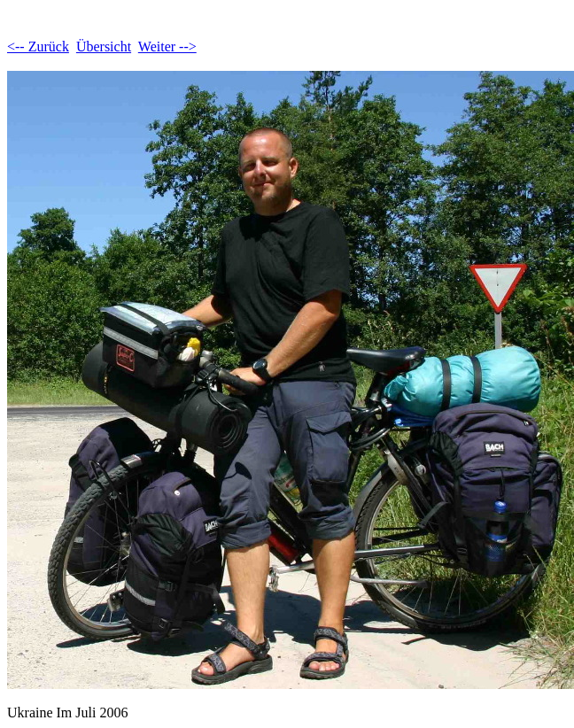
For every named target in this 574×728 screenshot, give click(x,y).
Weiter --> (167, 46)
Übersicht (104, 46)
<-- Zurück (38, 46)
